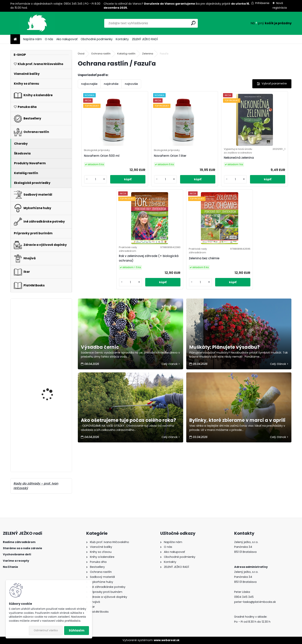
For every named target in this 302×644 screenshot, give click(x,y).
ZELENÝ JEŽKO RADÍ (145, 39)
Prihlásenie (262, 3)
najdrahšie (111, 84)
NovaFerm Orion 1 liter (152, 160)
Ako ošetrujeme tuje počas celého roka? (128, 428)
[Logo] (37, 23)
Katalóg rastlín (126, 54)
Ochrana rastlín (101, 54)
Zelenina (148, 54)
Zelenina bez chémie (177, 264)
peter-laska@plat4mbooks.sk (255, 602)
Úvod (81, 54)
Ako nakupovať (67, 39)
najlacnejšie (89, 84)
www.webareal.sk (167, 640)
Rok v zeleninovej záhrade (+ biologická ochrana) (264, 160)
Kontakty (122, 39)
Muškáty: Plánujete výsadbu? (224, 355)
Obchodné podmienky (97, 39)
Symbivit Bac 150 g (48, 409)
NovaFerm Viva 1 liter (50, 320)
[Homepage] (15, 39)
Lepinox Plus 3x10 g (48, 441)
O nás (49, 39)
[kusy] (90, 188)
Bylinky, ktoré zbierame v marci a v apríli (237, 428)
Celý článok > (171, 372)
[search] (193, 23)
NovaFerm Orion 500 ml (100, 160)
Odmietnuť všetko (46, 630)
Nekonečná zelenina (204, 162)
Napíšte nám (32, 39)
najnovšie (131, 84)
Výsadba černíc (100, 355)
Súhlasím (77, 630)
